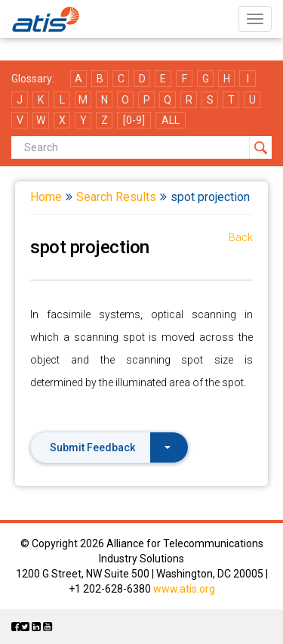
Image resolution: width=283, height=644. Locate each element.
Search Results (116, 197)
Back (241, 237)
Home (46, 197)
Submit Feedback (110, 447)
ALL (171, 120)
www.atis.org (184, 589)
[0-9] (134, 120)
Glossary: (33, 79)
